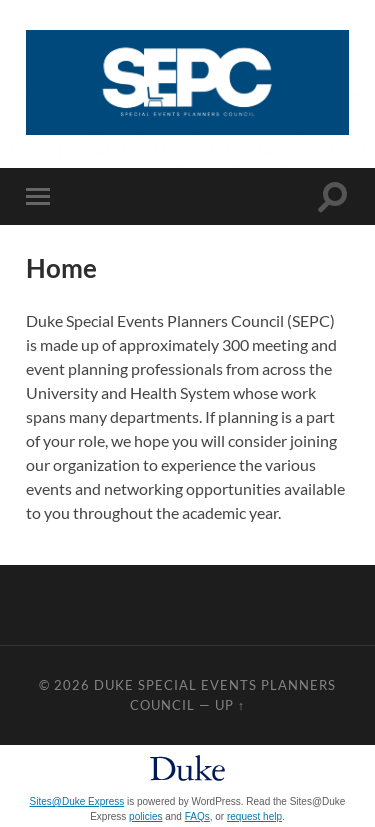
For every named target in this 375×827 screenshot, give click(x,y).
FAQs (197, 816)
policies (145, 816)
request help (254, 816)
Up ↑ (230, 705)
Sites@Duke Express (77, 801)
